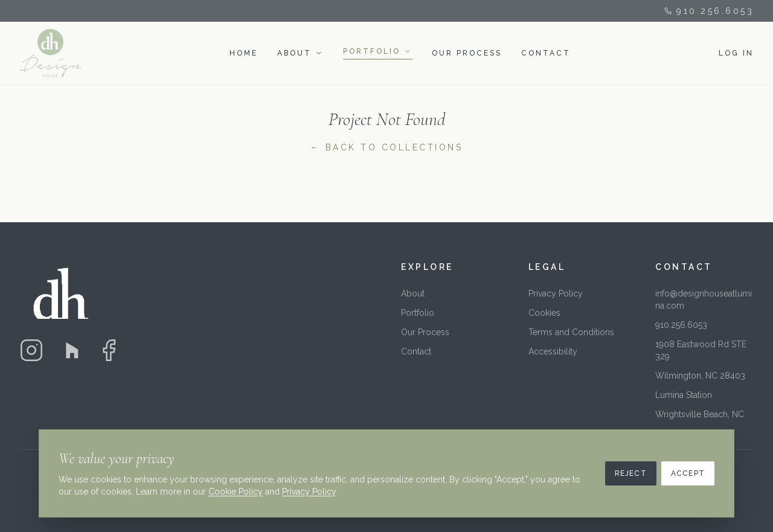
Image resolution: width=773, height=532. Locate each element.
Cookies (544, 313)
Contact (416, 351)
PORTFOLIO (372, 51)
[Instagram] (31, 350)
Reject (631, 473)
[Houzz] (70, 350)
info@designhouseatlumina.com (704, 300)
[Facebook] (109, 350)
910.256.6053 (709, 11)
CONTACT (546, 53)
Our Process (425, 332)
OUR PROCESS (467, 53)
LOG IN (736, 53)
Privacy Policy (556, 293)
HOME (244, 53)
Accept (688, 473)
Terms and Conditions (571, 332)
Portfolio (418, 313)
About (413, 293)
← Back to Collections (387, 147)
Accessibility (553, 351)
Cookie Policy (236, 492)
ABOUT (294, 53)
